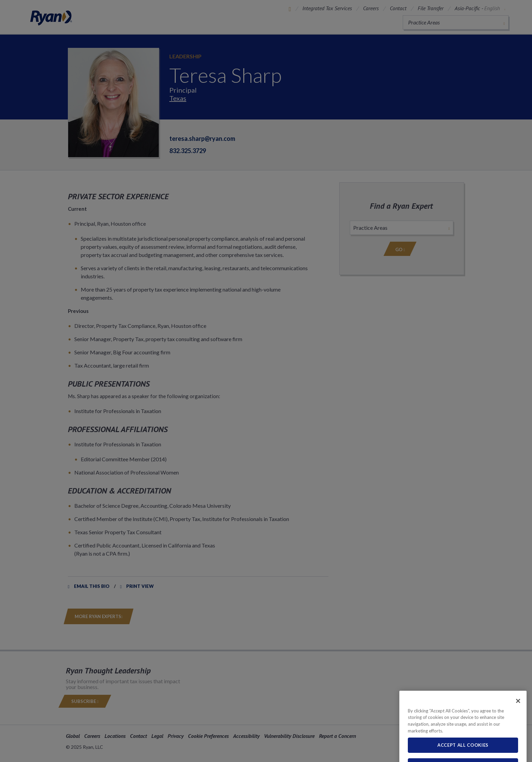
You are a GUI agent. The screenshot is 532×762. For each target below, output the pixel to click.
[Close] (518, 712)
